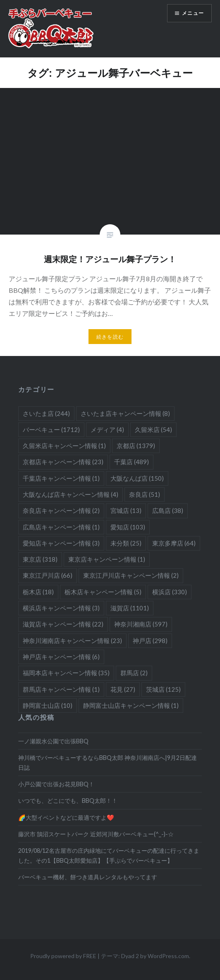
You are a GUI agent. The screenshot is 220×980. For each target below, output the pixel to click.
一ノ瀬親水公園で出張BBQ (53, 741)
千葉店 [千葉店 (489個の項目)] (132, 462)
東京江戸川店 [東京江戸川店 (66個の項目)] (48, 575)
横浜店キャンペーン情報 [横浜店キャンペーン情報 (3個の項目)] (61, 608)
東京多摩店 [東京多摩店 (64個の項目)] (174, 543)
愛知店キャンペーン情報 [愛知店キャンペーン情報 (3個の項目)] (61, 543)
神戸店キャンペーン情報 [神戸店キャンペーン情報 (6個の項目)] (61, 657)
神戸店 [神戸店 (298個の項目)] (150, 641)
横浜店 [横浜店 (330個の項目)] (170, 592)
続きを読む (110, 337)
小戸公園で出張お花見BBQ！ (56, 784)
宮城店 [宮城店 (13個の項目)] (126, 510)
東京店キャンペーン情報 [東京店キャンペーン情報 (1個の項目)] (107, 559)
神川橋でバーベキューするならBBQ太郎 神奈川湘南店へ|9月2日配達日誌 (108, 762)
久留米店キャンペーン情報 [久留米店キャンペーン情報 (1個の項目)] (64, 446)
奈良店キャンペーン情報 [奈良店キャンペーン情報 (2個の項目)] (61, 510)
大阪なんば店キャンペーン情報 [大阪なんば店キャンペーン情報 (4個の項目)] (71, 494)
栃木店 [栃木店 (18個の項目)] (38, 592)
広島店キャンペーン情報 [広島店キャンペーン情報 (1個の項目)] (61, 527)
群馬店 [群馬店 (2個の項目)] (134, 673)
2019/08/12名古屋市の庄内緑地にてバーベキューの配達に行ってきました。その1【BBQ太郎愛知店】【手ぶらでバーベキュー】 (109, 855)
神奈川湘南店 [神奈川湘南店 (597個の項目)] (141, 624)
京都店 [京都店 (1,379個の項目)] (136, 446)
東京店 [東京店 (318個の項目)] (40, 559)
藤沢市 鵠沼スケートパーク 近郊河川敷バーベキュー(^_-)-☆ (96, 834)
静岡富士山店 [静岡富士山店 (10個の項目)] (48, 705)
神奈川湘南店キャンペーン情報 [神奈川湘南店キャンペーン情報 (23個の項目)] (72, 641)
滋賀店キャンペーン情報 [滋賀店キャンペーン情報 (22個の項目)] (63, 624)
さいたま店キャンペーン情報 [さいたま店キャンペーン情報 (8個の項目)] (125, 413)
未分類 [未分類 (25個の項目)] (126, 543)
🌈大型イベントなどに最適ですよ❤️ (66, 817)
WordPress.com (168, 956)
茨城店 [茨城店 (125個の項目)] (163, 689)
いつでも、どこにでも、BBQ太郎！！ (68, 801)
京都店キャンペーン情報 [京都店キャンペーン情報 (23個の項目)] (63, 462)
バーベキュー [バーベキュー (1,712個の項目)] (51, 429)
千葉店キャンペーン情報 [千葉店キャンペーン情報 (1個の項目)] (61, 478)
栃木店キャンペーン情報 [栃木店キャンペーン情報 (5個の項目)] (103, 592)
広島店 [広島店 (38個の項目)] (168, 510)
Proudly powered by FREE (63, 956)
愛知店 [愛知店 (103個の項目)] (128, 527)
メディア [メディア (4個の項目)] (107, 429)
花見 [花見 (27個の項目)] (123, 689)
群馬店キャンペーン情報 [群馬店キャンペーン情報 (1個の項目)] (61, 689)
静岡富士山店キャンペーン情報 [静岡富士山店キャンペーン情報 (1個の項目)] (131, 705)
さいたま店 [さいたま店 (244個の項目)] (46, 413)
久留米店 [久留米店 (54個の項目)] (153, 429)
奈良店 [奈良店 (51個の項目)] (145, 494)
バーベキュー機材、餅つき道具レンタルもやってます (88, 877)
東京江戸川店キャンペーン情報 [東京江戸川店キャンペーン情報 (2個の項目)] (131, 575)
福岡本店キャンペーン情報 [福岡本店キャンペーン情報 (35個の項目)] (66, 673)
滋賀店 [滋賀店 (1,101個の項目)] (130, 608)
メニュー (193, 13)
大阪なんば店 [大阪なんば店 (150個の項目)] (137, 478)
